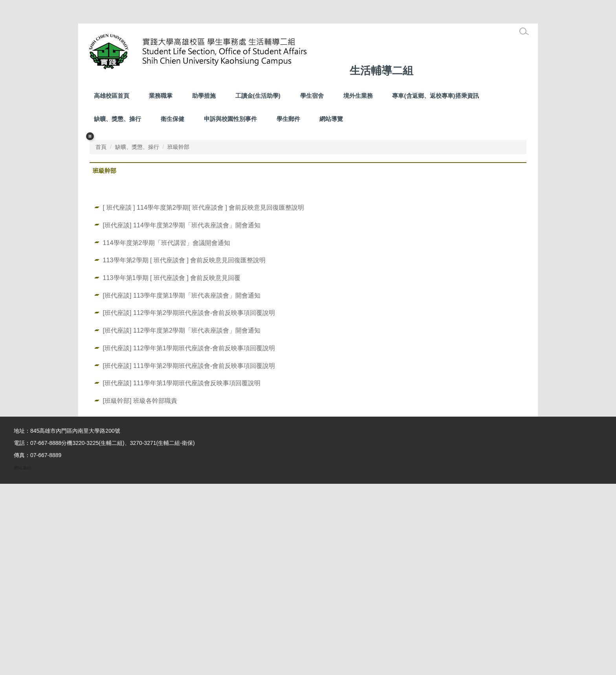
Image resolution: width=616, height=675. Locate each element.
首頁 (101, 338)
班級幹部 (178, 338)
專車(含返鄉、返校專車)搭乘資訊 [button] (435, 96)
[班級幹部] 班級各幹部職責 (140, 592)
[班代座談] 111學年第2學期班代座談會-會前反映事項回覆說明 (189, 557)
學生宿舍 (312, 96)
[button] (90, 136)
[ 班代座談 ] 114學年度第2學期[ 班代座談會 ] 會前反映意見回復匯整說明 (204, 399)
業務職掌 (161, 96)
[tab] (283, 322)
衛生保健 (172, 119)
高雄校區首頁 (112, 96)
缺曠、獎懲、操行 (137, 338)
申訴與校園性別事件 (230, 119)
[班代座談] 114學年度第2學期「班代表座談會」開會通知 (182, 416)
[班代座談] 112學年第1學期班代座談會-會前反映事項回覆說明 (189, 539)
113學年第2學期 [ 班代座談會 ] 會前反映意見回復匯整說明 (184, 451)
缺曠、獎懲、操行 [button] (117, 119)
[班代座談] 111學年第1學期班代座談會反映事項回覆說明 (182, 574)
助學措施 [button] (204, 96)
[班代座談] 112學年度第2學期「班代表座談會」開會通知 (182, 521)
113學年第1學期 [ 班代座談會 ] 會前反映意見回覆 (172, 469)
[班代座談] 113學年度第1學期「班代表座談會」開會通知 (182, 487)
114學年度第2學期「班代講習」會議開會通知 (167, 434)
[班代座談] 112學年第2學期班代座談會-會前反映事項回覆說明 (189, 504)
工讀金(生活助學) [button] (258, 96)
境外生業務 (358, 96)
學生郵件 (288, 119)
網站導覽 (331, 119)
